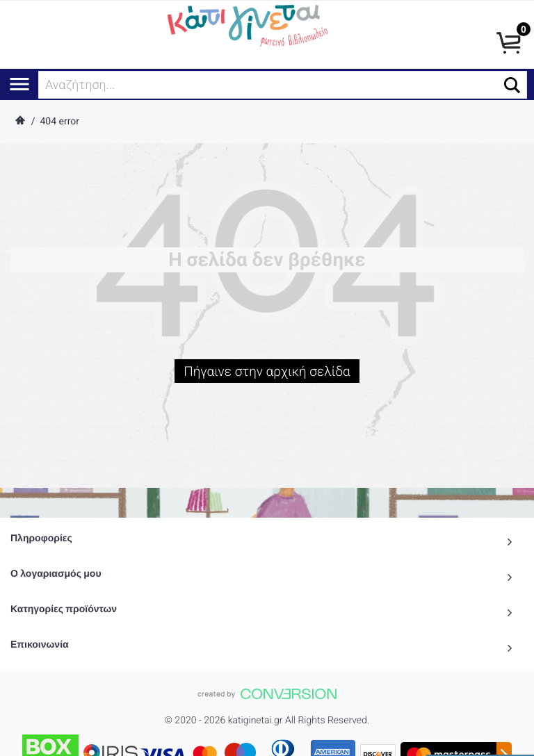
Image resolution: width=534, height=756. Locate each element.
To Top (267, 739)
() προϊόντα (480, 740)
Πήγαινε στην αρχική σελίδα (267, 374)
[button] (512, 85)
